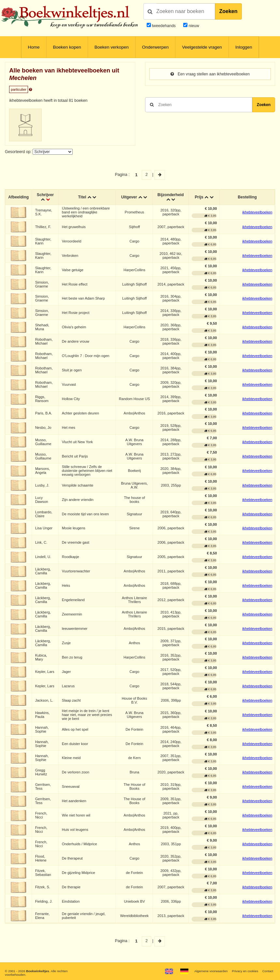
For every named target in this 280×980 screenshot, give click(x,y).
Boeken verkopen (112, 47)
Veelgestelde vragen (202, 47)
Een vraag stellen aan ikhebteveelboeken (210, 74)
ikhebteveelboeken (257, 212)
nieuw (193, 26)
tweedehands (164, 26)
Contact (268, 971)
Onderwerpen (155, 47)
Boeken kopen (67, 47)
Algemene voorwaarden (210, 971)
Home (34, 47)
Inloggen (244, 47)
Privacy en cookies (245, 971)
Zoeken (228, 11)
